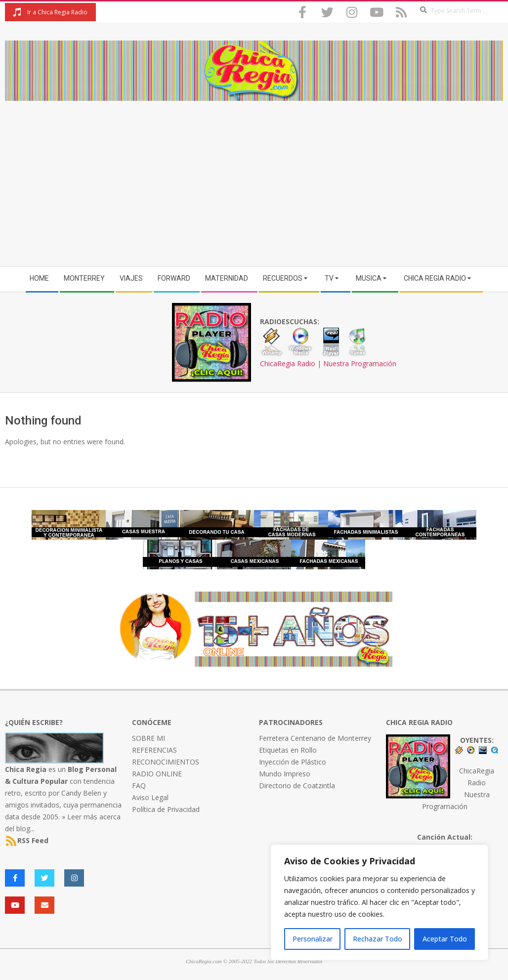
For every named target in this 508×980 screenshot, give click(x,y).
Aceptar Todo (445, 939)
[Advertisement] (254, 175)
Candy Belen (81, 793)
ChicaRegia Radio (288, 363)
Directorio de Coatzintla (297, 786)
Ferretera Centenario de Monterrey (315, 738)
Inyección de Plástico (293, 762)
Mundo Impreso (285, 774)
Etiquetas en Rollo (288, 750)
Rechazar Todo (378, 939)
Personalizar (313, 939)
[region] (380, 902)
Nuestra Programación (360, 363)
